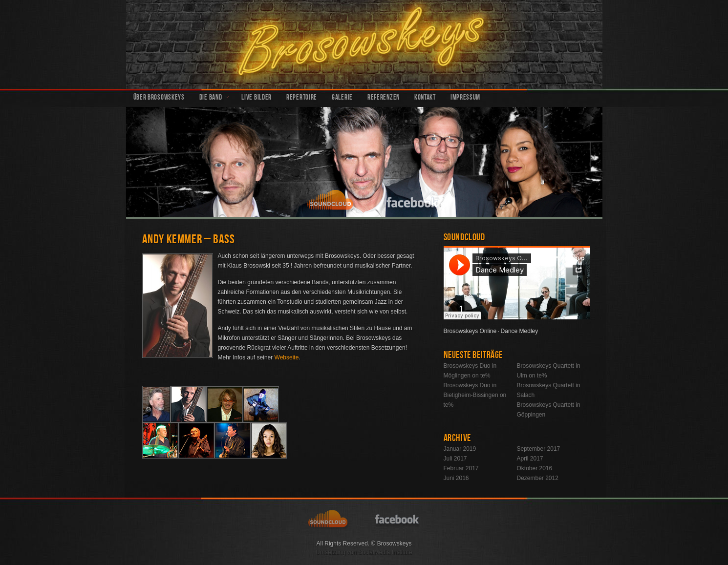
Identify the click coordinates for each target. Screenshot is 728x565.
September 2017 (539, 449)
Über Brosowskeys (159, 98)
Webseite (287, 357)
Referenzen (384, 98)
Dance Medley (520, 331)
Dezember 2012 (538, 478)
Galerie (342, 98)
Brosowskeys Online (470, 331)
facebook (413, 201)
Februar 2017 (461, 468)
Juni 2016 (456, 478)
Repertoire (302, 98)
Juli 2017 (455, 459)
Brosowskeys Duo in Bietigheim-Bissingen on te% (475, 395)
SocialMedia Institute (385, 552)
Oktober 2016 (535, 468)
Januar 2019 (460, 449)
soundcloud (332, 201)
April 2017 (530, 459)
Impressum (465, 98)
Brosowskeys (364, 44)
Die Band (211, 98)
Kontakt (425, 98)
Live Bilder (257, 98)
